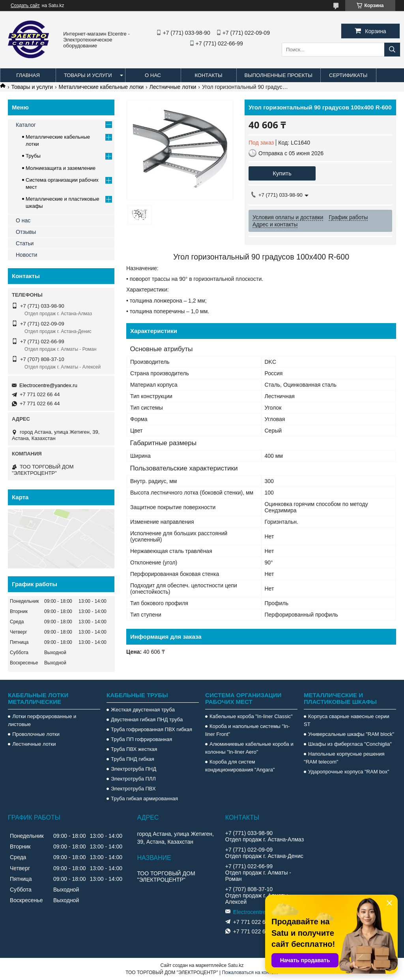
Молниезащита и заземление (61, 168)
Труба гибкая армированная (144, 798)
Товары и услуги (88, 75)
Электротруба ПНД (134, 769)
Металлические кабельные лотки (101, 87)
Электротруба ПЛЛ (133, 779)
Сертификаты (348, 75)
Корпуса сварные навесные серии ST (347, 720)
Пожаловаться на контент (250, 972)
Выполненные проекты (279, 75)
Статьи (25, 243)
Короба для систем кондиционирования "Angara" (240, 766)
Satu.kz (236, 965)
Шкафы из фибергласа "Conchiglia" (350, 744)
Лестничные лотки (173, 87)
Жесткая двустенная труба (143, 710)
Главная (28, 75)
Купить (282, 173)
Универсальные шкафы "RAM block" (351, 734)
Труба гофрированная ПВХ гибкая (151, 729)
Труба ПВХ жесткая (134, 749)
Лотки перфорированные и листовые (42, 720)
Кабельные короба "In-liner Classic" (251, 716)
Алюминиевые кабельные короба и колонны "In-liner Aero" (249, 748)
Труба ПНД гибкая (133, 759)
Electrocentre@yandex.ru (48, 385)
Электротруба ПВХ (133, 789)
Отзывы (26, 232)
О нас (153, 75)
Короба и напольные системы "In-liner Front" (247, 730)
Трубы (33, 156)
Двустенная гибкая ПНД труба (147, 719)
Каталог (26, 125)
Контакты (208, 75)
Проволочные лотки (36, 734)
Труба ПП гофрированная (141, 739)
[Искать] (392, 50)
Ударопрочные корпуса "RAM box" (349, 772)
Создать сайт (25, 6)
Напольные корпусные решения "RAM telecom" (344, 758)
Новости (26, 255)
